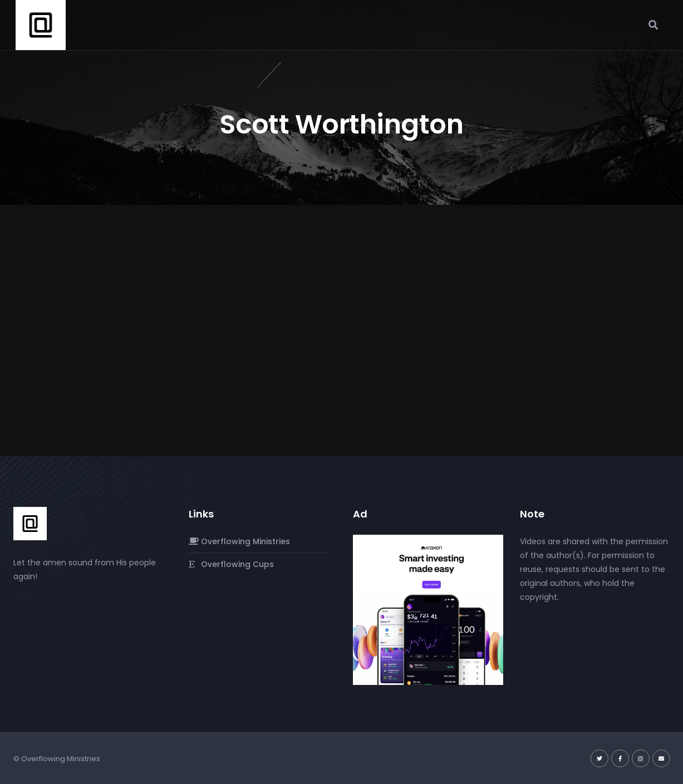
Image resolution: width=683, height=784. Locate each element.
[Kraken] (428, 609)
